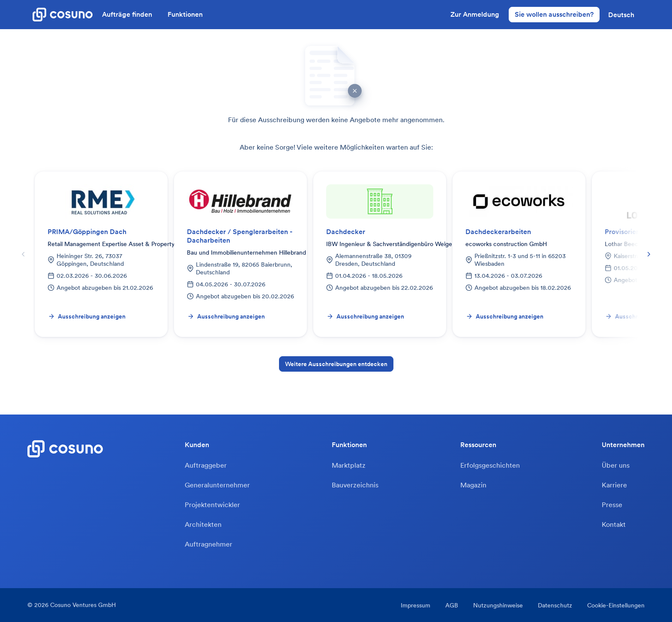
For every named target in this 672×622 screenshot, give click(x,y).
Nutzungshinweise (498, 605)
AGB (452, 605)
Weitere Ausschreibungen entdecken (336, 364)
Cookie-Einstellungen (616, 605)
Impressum (415, 605)
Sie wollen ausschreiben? (554, 14)
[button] (621, 15)
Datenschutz (555, 605)
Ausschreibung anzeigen (87, 316)
